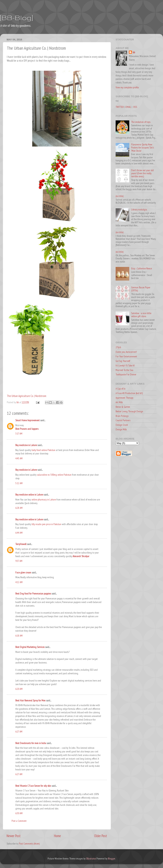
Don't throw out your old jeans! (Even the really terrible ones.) (142, 173)
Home (57, 836)
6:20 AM (19, 689)
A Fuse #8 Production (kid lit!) (129, 393)
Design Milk (121, 429)
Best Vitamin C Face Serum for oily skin (33, 786)
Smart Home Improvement (27, 420)
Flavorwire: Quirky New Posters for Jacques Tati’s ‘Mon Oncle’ (143, 147)
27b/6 (118, 347)
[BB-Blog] (16, 18)
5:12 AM (19, 483)
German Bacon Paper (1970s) (141, 289)
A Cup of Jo (120, 389)
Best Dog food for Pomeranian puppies (33, 594)
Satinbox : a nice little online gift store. (141, 315)
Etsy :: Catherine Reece (141, 268)
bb (134, 52)
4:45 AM (19, 458)
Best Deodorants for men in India (31, 743)
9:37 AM (19, 561)
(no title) (120, 196)
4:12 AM (19, 582)
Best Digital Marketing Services (30, 647)
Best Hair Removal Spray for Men (30, 700)
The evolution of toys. (141, 122)
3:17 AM (19, 434)
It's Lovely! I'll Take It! (125, 365)
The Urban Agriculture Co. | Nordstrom (26, 396)
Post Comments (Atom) (29, 844)
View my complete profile (127, 87)
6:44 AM (19, 533)
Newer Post (14, 836)
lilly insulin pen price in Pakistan (46, 524)
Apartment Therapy (124, 398)
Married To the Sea (124, 370)
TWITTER (120, 107)
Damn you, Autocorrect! (126, 352)
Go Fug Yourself (123, 361)
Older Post (101, 836)
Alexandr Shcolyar (81, 556)
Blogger (111, 859)
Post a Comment (19, 821)
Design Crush (122, 425)
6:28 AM (19, 508)
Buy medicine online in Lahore (29, 495)
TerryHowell (21, 544)
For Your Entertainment (126, 356)
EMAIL (128, 107)
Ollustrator (91, 859)
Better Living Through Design (129, 411)
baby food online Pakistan (43, 450)
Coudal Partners (123, 420)
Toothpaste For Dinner (126, 374)
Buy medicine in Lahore (26, 445)
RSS (135, 107)
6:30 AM (19, 813)
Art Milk (119, 402)
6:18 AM (19, 636)
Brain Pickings (122, 416)
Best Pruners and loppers (27, 429)
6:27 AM (19, 732)
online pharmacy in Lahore (44, 499)
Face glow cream (23, 572)
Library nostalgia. (139, 209)
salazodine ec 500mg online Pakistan (54, 475)
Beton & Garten (123, 407)
